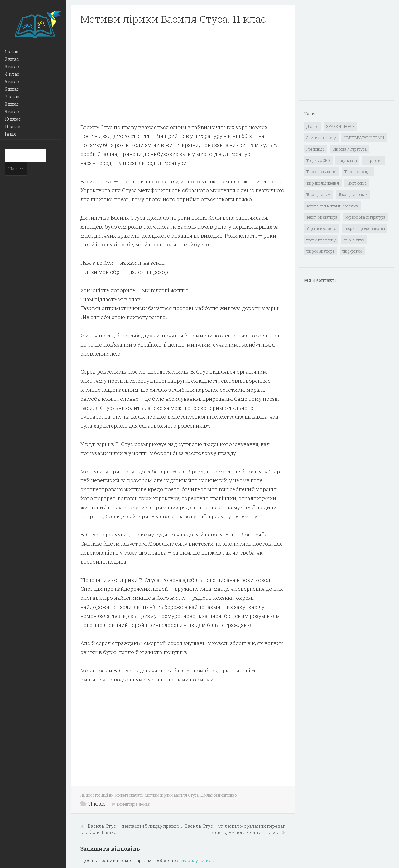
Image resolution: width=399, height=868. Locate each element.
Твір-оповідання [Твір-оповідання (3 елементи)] (322, 172)
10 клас (13, 119)
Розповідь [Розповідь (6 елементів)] (316, 149)
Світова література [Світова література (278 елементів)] (350, 149)
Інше (11, 134)
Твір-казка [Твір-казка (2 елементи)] (347, 160)
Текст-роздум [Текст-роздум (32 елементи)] (319, 194)
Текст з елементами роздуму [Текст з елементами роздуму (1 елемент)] (332, 206)
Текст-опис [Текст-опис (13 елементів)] (357, 183)
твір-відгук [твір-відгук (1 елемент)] (354, 240)
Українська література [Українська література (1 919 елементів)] (365, 217)
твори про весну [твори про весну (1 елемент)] (321, 240)
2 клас (12, 59)
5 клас (12, 82)
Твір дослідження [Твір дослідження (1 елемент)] (323, 183)
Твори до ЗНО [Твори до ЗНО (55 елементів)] (318, 160)
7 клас (12, 97)
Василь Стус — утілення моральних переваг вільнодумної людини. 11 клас (235, 829)
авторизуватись (196, 860)
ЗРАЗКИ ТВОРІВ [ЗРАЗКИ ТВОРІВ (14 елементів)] (340, 126)
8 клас (12, 104)
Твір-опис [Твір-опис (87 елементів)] (374, 160)
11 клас (12, 126)
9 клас (12, 112)
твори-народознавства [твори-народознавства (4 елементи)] (365, 228)
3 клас (12, 67)
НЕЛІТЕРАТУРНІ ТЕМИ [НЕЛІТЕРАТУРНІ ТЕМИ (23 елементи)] (364, 138)
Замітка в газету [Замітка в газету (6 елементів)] (321, 138)
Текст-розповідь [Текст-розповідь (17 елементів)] (353, 194)
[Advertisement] (183, 74)
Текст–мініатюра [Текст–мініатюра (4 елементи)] (322, 217)
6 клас (12, 89)
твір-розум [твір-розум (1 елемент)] (352, 251)
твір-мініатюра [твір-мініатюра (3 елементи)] (320, 251)
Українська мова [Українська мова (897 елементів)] (321, 228)
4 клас (12, 74)
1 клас (11, 52)
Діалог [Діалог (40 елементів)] (312, 126)
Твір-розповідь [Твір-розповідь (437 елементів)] (358, 172)
